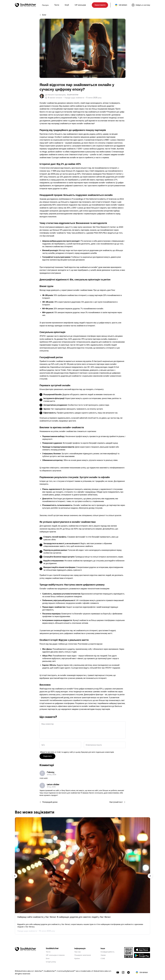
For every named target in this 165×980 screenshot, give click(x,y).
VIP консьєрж (80, 5)
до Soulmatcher (62, 95)
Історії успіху (51, 961)
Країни (77, 958)
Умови (103, 954)
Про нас (78, 951)
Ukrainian (123, 5)
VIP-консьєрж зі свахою (55, 954)
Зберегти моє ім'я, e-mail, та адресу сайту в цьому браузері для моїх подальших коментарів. (77, 751)
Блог (48, 958)
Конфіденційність (108, 951)
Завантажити (100, 5)
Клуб (67, 5)
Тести (57, 5)
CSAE (103, 958)
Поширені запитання (83, 954)
